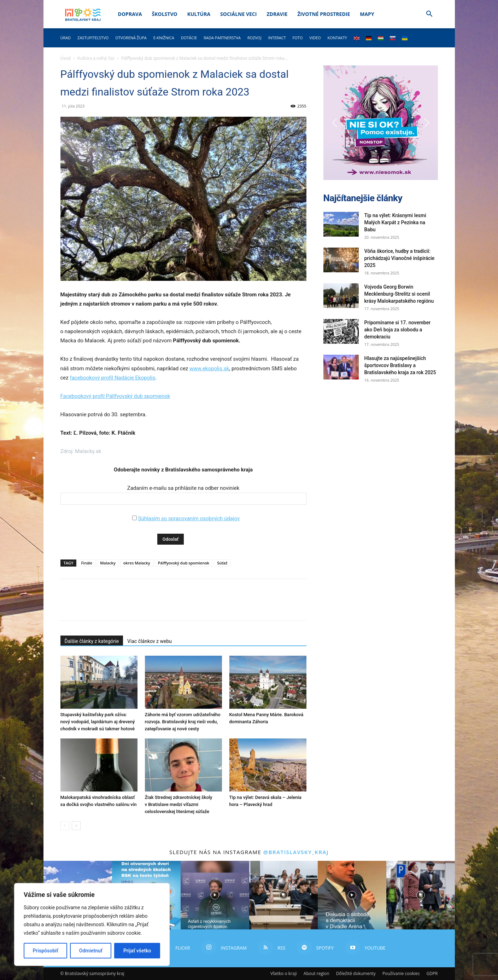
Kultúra (199, 14)
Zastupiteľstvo (93, 38)
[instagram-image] (215, 895)
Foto (298, 38)
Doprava (130, 14)
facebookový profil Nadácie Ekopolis (112, 378)
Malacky (108, 563)
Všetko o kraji (284, 973)
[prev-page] (65, 826)
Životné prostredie (324, 14)
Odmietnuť (91, 951)
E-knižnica (164, 38)
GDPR (432, 973)
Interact (277, 38)
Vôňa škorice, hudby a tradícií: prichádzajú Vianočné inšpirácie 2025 (400, 258)
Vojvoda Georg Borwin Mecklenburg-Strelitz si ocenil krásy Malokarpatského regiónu (399, 294)
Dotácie (189, 38)
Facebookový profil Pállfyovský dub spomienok (115, 396)
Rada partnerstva (222, 38)
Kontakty (337, 38)
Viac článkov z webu (150, 641)
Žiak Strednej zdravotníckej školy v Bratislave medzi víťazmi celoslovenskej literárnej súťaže (179, 804)
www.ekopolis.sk (209, 369)
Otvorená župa (131, 38)
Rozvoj (254, 38)
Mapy (367, 14)
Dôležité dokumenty (356, 973)
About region (317, 973)
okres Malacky (137, 563)
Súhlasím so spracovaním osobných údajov (189, 518)
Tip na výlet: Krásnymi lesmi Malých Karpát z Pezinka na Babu (395, 222)
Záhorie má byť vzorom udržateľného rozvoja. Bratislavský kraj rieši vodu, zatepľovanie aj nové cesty (183, 722)
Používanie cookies (401, 973)
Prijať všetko (137, 951)
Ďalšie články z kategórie (92, 641)
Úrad (66, 38)
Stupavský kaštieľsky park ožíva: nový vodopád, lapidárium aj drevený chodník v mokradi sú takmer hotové (98, 722)
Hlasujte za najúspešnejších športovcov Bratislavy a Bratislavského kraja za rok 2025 (400, 365)
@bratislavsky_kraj (296, 852)
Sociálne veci (238, 14)
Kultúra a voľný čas (96, 58)
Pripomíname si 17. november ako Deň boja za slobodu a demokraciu (398, 330)
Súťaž (222, 563)
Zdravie (277, 14)
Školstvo (165, 14)
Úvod (66, 58)
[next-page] (76, 826)
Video (315, 38)
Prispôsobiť (46, 951)
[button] (429, 15)
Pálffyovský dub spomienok (184, 563)
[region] (92, 924)
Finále (87, 563)
